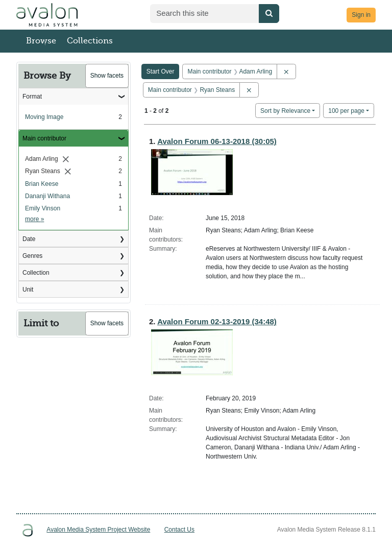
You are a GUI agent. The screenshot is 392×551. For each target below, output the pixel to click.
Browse (41, 41)
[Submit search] (269, 14)
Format (32, 97)
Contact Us (179, 530)
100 (346, 110)
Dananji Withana (47, 196)
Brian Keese (42, 184)
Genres (32, 256)
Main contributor (44, 138)
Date (29, 239)
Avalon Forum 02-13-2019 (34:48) (217, 321)
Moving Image (44, 117)
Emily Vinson (43, 208)
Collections (90, 41)
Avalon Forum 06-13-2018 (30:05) (217, 141)
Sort (285, 111)
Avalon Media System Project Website (98, 530)
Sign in (361, 15)
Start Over (161, 71)
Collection (36, 273)
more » (34, 219)
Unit (28, 290)
